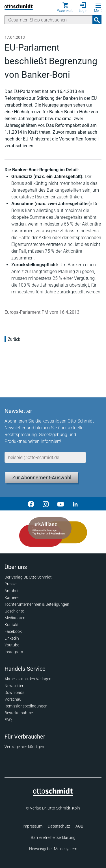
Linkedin (12, 638)
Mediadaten (15, 618)
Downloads (14, 692)
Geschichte (14, 611)
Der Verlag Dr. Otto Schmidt (28, 577)
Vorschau (13, 699)
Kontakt (12, 625)
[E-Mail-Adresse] (45, 457)
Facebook (13, 631)
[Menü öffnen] (98, 5)
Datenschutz (59, 826)
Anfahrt (11, 591)
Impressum (33, 826)
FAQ (8, 720)
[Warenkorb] (65, 7)
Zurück (14, 339)
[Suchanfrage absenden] (97, 20)
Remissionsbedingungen (26, 706)
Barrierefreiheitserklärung (53, 837)
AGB (79, 826)
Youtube (12, 645)
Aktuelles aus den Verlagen (28, 679)
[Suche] (49, 20)
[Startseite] (53, 795)
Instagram (14, 652)
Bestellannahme (19, 713)
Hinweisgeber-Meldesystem (53, 849)
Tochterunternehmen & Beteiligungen (37, 604)
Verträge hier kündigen (24, 747)
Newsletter (14, 686)
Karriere (11, 598)
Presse (10, 584)
